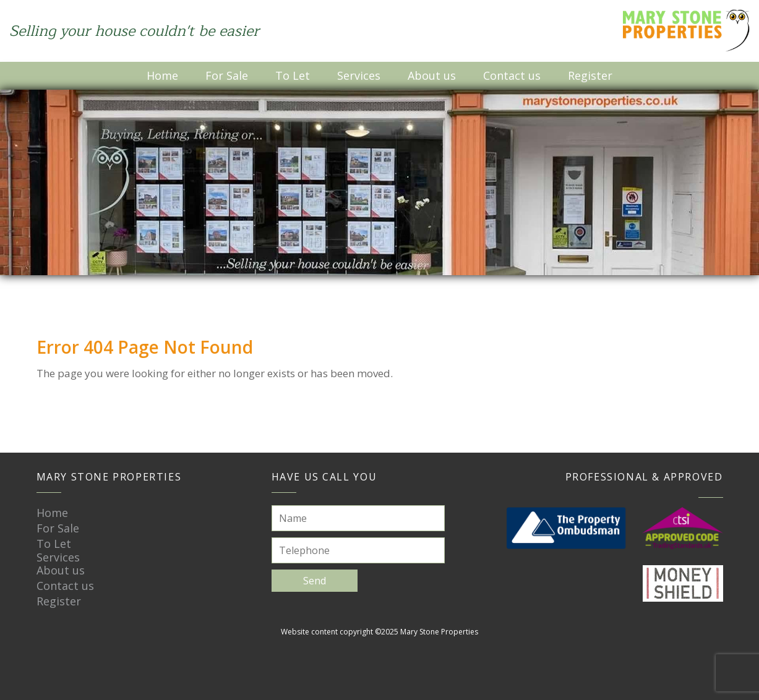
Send (315, 581)
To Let (293, 75)
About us (432, 75)
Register (590, 75)
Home (162, 75)
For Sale (227, 75)
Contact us (512, 75)
